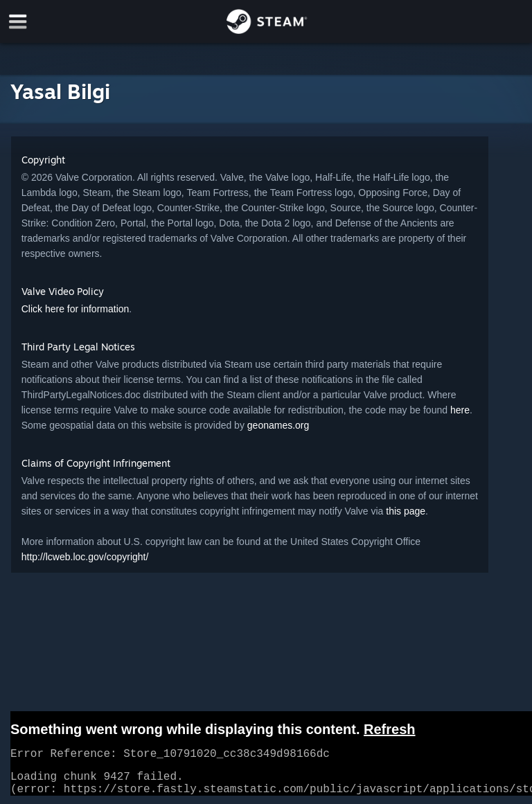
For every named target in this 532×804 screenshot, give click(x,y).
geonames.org (278, 425)
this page (406, 511)
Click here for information (76, 309)
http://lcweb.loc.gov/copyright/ (85, 557)
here (460, 410)
